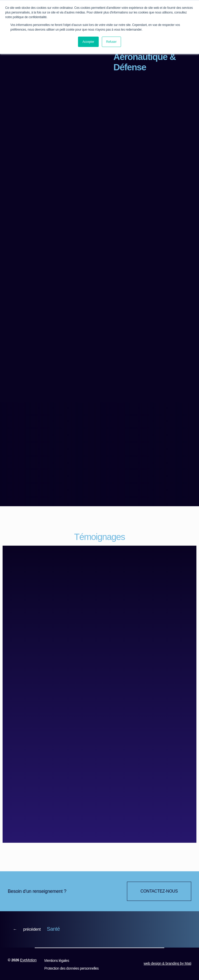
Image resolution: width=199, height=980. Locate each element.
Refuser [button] (111, 42)
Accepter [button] (88, 42)
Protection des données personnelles (71, 969)
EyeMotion (28, 961)
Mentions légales (56, 961)
